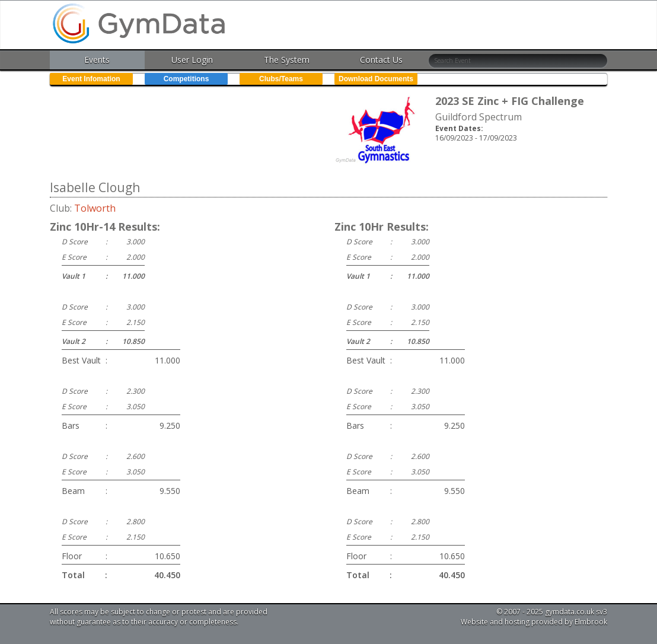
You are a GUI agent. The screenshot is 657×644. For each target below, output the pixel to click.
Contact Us (381, 60)
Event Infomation (91, 79)
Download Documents (376, 79)
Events (97, 60)
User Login (192, 60)
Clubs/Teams (281, 79)
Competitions (186, 79)
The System (287, 60)
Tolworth (95, 208)
